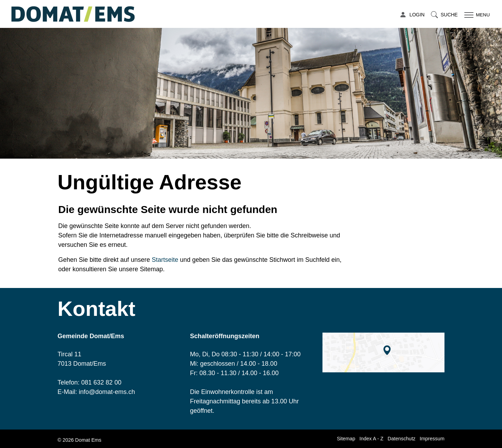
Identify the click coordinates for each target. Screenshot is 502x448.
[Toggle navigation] (476, 15)
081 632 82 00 (101, 382)
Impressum (432, 439)
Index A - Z (371, 439)
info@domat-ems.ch (107, 392)
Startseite (165, 260)
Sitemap (346, 439)
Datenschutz (402, 439)
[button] (444, 15)
